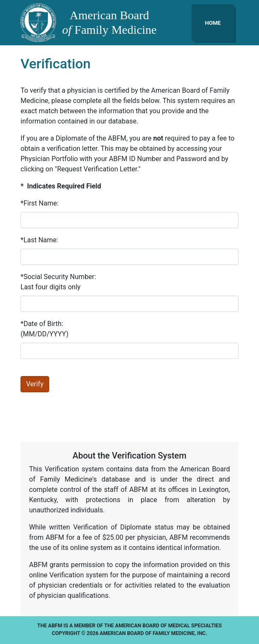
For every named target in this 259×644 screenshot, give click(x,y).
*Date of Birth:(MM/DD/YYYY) (44, 329)
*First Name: (40, 203)
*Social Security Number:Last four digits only (58, 282)
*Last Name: (39, 240)
